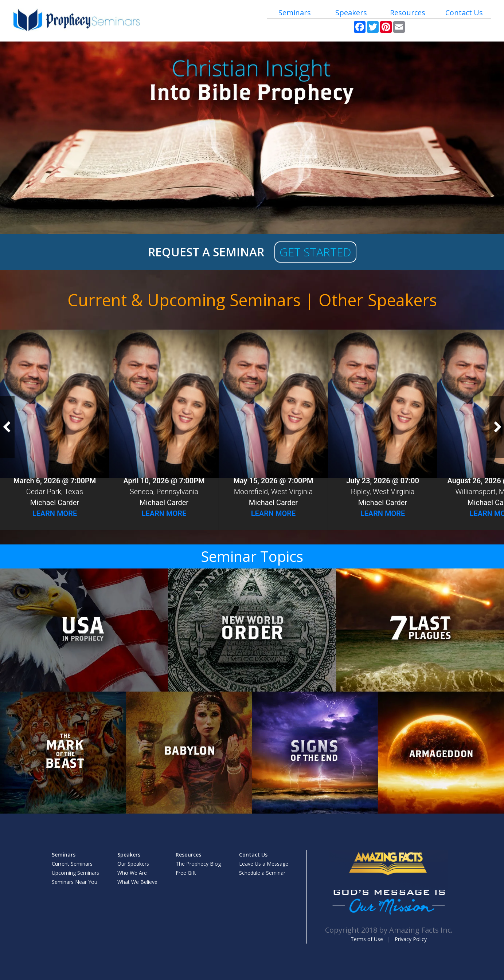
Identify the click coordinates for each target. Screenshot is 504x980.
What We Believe (137, 882)
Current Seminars (72, 864)
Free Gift (186, 873)
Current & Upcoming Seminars (184, 300)
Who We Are (132, 873)
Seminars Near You (75, 882)
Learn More (55, 513)
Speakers (351, 13)
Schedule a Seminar (262, 873)
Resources (408, 13)
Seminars (295, 13)
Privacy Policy (411, 939)
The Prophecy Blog (198, 864)
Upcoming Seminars (75, 873)
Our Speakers (133, 864)
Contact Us (464, 13)
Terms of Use (367, 939)
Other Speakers (378, 300)
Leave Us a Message (264, 864)
